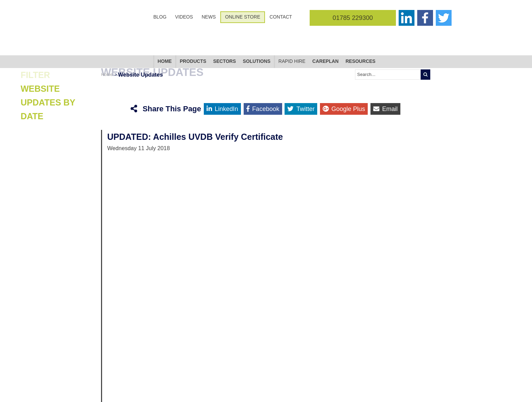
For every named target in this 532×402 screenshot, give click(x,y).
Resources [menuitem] (360, 33)
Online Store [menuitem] (243, 17)
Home (107, 46)
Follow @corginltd (115, 386)
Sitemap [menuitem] (196, 372)
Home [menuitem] (165, 33)
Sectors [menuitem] (224, 33)
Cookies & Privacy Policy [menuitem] (210, 384)
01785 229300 (353, 18)
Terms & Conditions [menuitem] (206, 390)
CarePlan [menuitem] (325, 33)
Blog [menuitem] (160, 17)
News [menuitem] (209, 17)
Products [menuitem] (193, 33)
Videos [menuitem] (184, 17)
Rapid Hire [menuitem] (292, 33)
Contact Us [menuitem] (198, 378)
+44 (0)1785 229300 (385, 390)
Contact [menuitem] (281, 17)
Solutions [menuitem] (257, 33)
